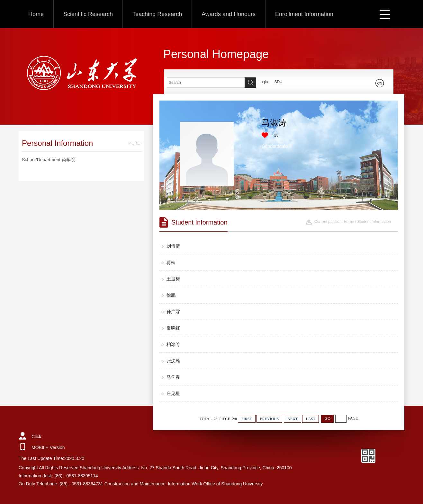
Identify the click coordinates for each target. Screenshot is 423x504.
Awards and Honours (229, 14)
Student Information (374, 222)
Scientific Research (88, 14)
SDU (278, 82)
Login (263, 82)
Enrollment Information (304, 14)
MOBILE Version (48, 447)
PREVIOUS (270, 419)
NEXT (292, 419)
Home (36, 14)
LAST (310, 419)
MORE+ (135, 143)
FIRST (247, 419)
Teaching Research (157, 14)
